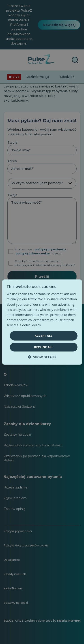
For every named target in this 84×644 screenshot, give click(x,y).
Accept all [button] (44, 336)
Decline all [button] (43, 347)
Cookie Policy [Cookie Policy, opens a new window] (30, 325)
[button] (42, 357)
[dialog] (42, 322)
